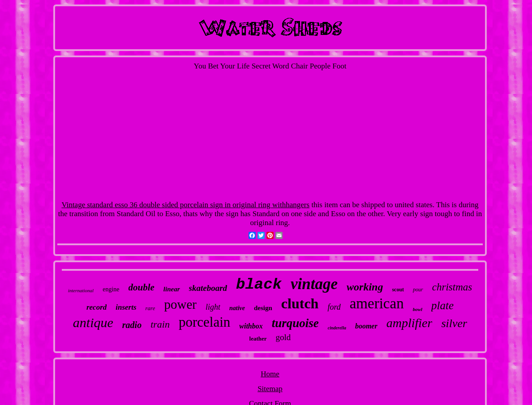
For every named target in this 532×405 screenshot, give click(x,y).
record (97, 307)
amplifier (410, 323)
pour (418, 290)
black (259, 285)
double (142, 287)
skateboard (208, 288)
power (180, 304)
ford (334, 307)
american (377, 303)
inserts (126, 307)
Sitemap (270, 389)
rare (150, 308)
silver (454, 323)
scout (398, 290)
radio (132, 325)
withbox (251, 326)
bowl (418, 309)
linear (172, 289)
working (365, 287)
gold (283, 337)
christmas (452, 287)
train (160, 324)
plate (442, 305)
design (263, 308)
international (81, 290)
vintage (314, 284)
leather (258, 339)
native (237, 308)
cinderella (337, 328)
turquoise (295, 323)
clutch (300, 303)
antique (93, 322)
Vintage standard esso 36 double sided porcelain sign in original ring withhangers (185, 205)
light (213, 307)
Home (270, 374)
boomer (366, 326)
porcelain (204, 322)
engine (111, 289)
